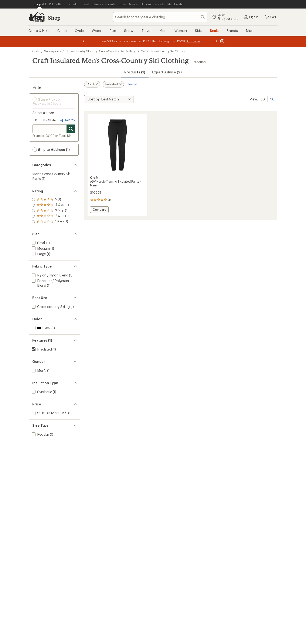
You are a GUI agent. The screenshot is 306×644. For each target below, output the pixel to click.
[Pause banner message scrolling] (222, 41)
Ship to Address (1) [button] (51, 150)
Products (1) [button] (135, 72)
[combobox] (160, 17)
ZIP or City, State (44, 120)
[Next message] (216, 41)
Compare (99, 210)
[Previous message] (84, 41)
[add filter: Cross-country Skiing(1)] (50, 307)
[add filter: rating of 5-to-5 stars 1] (50, 200)
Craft (36, 51)
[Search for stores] (71, 129)
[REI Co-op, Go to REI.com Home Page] (37, 17)
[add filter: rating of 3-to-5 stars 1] (50, 211)
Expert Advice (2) (167, 72)
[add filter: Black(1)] (41, 328)
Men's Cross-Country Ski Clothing (164, 51)
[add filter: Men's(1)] (39, 370)
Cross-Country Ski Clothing (118, 51)
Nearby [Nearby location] (67, 120)
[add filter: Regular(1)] (40, 434)
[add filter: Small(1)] (38, 243)
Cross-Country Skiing (80, 51)
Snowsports (52, 51)
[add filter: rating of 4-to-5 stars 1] (50, 205)
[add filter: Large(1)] (38, 254)
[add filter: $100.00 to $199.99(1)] (49, 413)
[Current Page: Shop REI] (40, 4)
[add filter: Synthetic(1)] (41, 392)
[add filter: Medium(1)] (40, 248)
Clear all (132, 84)
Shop (54, 18)
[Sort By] (109, 99)
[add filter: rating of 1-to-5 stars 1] (50, 222)
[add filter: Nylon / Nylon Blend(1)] (50, 275)
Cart (270, 17)
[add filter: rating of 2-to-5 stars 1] (50, 216)
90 (272, 99)
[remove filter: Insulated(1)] (41, 349)
